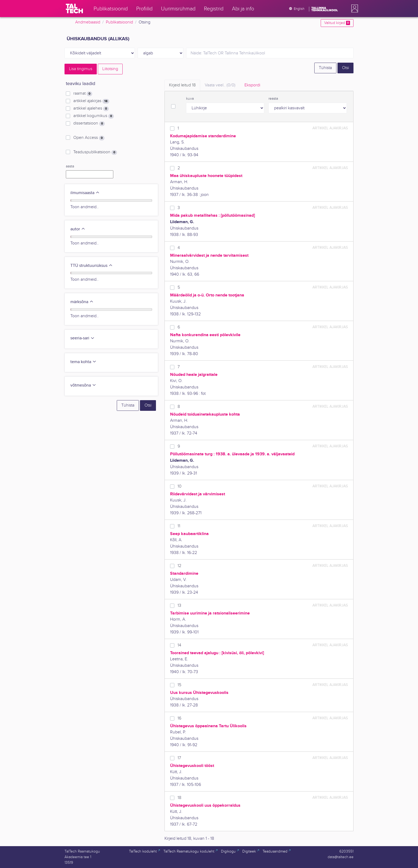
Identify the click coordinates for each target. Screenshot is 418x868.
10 (180, 486)
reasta (273, 99)
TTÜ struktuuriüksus (92, 266)
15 (179, 685)
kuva (190, 99)
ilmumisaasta (85, 193)
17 (179, 758)
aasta (70, 166)
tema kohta (83, 362)
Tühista (325, 68)
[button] (353, 9)
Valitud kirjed (337, 23)
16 (179, 718)
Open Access (89, 138)
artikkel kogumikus (94, 116)
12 (179, 566)
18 (179, 798)
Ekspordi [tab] (252, 85)
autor (78, 229)
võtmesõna (83, 385)
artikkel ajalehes (91, 108)
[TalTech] (74, 9)
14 (179, 645)
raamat (83, 94)
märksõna (82, 302)
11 (179, 526)
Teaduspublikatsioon (95, 152)
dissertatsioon (89, 123)
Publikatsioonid (119, 22)
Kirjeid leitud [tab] (182, 85)
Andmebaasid (88, 22)
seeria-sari (83, 338)
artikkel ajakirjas (91, 101)
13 (179, 606)
